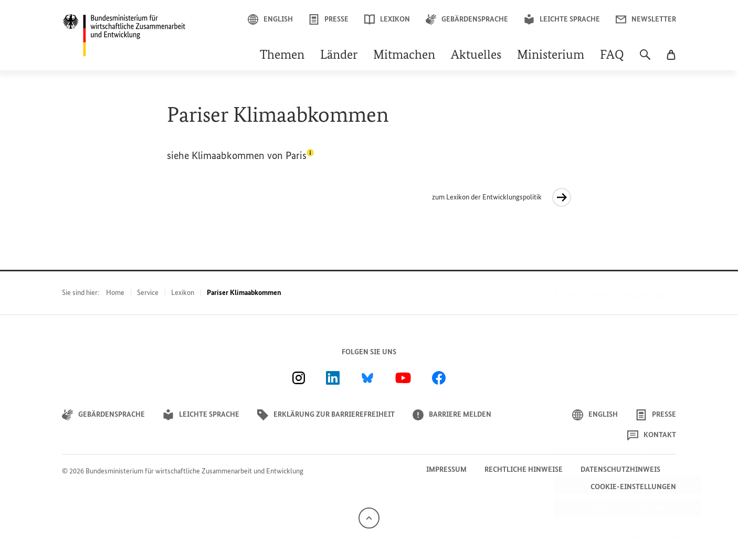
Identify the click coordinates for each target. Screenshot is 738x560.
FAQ (612, 56)
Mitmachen (404, 56)
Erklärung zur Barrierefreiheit (326, 415)
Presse (329, 19)
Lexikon (387, 19)
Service (148, 293)
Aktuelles (476, 56)
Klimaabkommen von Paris (253, 155)
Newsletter (646, 19)
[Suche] (645, 60)
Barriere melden (452, 415)
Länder (339, 56)
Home (115, 293)
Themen (282, 56)
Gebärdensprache (467, 19)
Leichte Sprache (562, 19)
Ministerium (551, 56)
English (270, 19)
